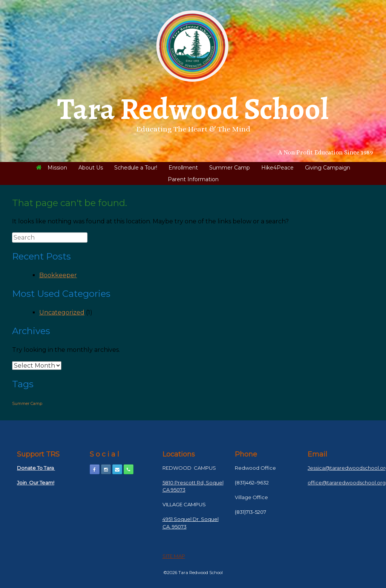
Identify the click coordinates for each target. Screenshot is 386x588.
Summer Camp (230, 168)
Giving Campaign (328, 168)
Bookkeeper (58, 275)
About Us (91, 168)
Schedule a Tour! (136, 168)
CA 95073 (174, 490)
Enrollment (183, 168)
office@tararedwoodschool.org (347, 483)
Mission (52, 168)
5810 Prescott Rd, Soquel (193, 483)
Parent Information (193, 179)
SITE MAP (174, 556)
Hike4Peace (277, 168)
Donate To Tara (36, 468)
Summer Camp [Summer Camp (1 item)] (27, 404)
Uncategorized (62, 312)
